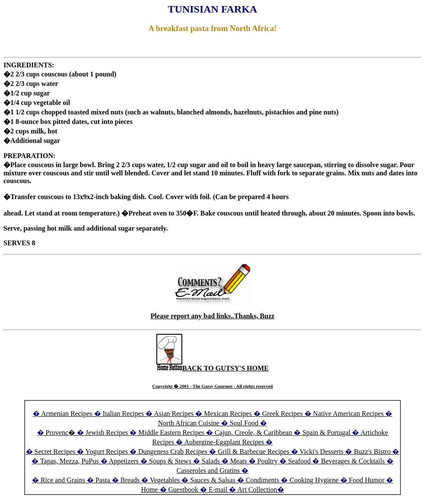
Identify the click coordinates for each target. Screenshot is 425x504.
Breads (130, 480)
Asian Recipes (174, 414)
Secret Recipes (55, 452)
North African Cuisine (189, 423)
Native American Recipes (349, 414)
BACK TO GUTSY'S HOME (212, 368)
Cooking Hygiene (315, 480)
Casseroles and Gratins (208, 471)
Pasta (103, 480)
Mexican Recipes (229, 414)
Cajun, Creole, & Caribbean (253, 433)
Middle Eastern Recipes (172, 433)
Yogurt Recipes (107, 452)
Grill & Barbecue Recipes (254, 452)
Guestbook (183, 490)
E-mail (218, 490)
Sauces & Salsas (213, 480)
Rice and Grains (63, 480)
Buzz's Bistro (372, 452)
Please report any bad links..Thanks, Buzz (213, 316)
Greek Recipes (282, 414)
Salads (211, 461)
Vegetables (165, 480)
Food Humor (368, 480)
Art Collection (257, 490)
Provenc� (60, 433)
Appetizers (125, 461)
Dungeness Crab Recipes (173, 452)
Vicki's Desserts (322, 452)
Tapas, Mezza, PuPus (70, 461)
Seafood (299, 461)
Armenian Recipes (67, 414)
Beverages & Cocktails (354, 461)
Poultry (268, 461)
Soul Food (244, 423)
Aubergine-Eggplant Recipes (224, 442)
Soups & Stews (170, 461)
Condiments (262, 480)
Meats (239, 461)
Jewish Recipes (108, 433)
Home (149, 490)
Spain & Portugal (326, 433)
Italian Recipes (124, 414)
